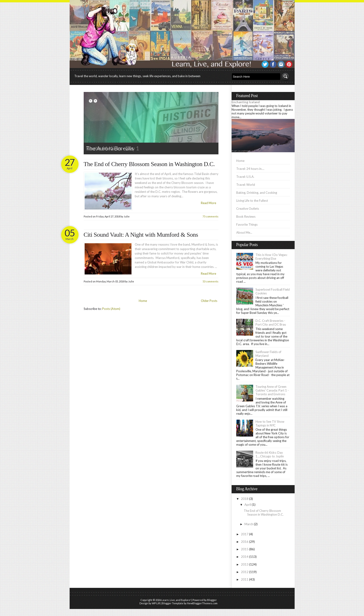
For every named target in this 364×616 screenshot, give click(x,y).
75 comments (210, 216)
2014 (245, 557)
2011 (245, 579)
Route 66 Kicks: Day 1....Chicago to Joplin (270, 454)
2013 (245, 564)
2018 (245, 499)
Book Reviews (246, 217)
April (248, 505)
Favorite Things (247, 224)
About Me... (244, 232)
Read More (208, 203)
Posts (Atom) (111, 309)
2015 (245, 549)
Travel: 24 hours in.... (250, 169)
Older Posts (209, 301)
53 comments (210, 281)
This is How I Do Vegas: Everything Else (271, 257)
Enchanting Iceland (246, 102)
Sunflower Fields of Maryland (268, 354)
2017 (245, 534)
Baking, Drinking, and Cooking (257, 193)
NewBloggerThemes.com (202, 603)
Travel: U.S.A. (245, 177)
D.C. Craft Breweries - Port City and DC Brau (271, 323)
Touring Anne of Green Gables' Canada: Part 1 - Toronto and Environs (272, 390)
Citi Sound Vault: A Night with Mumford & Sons (141, 235)
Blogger (212, 600)
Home (143, 301)
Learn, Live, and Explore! (176, 600)
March (249, 524)
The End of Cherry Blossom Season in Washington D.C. (149, 164)
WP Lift (156, 603)
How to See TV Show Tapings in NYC (270, 423)
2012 (245, 572)
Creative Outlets (248, 209)
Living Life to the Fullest (252, 201)
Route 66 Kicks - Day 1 (113, 148)
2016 (245, 542)
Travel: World (246, 185)
